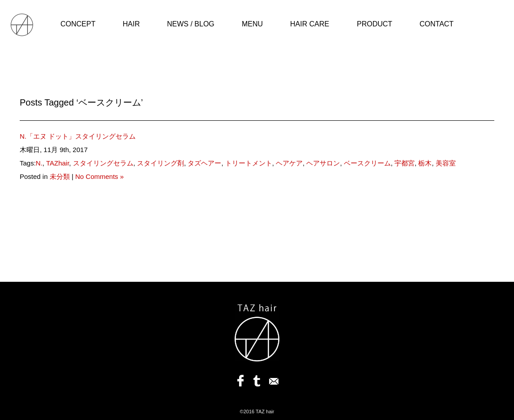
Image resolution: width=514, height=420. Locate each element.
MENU (252, 24)
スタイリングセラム (103, 163)
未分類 (60, 176)
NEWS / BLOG (191, 24)
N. (39, 163)
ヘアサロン (323, 163)
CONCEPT (78, 24)
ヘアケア (289, 163)
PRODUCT (375, 24)
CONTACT (437, 24)
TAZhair (58, 163)
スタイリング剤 (161, 163)
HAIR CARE (310, 24)
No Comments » (99, 176)
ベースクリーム (367, 163)
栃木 (425, 163)
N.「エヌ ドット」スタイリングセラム (78, 136)
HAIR (131, 24)
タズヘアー (204, 163)
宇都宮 (405, 163)
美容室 (446, 163)
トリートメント (249, 163)
